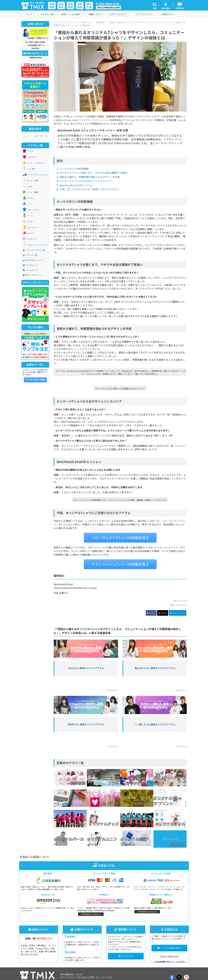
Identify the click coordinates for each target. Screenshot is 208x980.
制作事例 (100, 22)
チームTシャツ (31, 270)
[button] (154, 6)
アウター (31, 221)
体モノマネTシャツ (33, 275)
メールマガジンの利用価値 (74, 169)
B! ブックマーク (178, 613)
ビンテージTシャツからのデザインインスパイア (86, 181)
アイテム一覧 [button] (48, 14)
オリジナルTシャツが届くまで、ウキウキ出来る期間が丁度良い (94, 173)
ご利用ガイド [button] (168, 14)
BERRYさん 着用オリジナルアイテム (86, 724)
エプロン (31, 198)
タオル (30, 186)
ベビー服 (31, 169)
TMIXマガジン (87, 22)
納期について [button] (96, 14)
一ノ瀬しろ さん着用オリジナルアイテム (155, 724)
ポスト (163, 613)
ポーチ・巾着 (32, 181)
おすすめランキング (33, 260)
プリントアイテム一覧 (34, 250)
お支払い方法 (104, 865)
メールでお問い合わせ (169, 948)
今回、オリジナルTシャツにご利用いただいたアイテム (89, 189)
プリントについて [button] (144, 14)
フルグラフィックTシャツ (37, 245)
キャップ (31, 233)
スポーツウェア (33, 210)
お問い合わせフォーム (35, 53)
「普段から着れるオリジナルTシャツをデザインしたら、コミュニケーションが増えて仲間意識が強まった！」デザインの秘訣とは (119, 24)
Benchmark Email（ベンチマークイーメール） (84, 120)
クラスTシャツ (31, 265)
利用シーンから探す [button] (72, 14)
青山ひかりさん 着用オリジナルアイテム (155, 668)
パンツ (30, 216)
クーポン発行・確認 (35, 380)
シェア (151, 613)
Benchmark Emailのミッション (77, 185)
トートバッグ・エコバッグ (38, 175)
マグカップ (32, 239)
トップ (30, 14)
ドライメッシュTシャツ (165, 547)
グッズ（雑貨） (33, 192)
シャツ (30, 204)
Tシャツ (30, 151)
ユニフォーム (32, 227)
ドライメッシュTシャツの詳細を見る (120, 564)
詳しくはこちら (126, 956)
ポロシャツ (32, 157)
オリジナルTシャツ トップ (65, 22)
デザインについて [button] (119, 14)
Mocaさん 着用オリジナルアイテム (86, 668)
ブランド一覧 (30, 255)
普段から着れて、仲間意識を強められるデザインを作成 (90, 177)
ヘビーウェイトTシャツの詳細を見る (120, 538)
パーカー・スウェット (36, 163)
